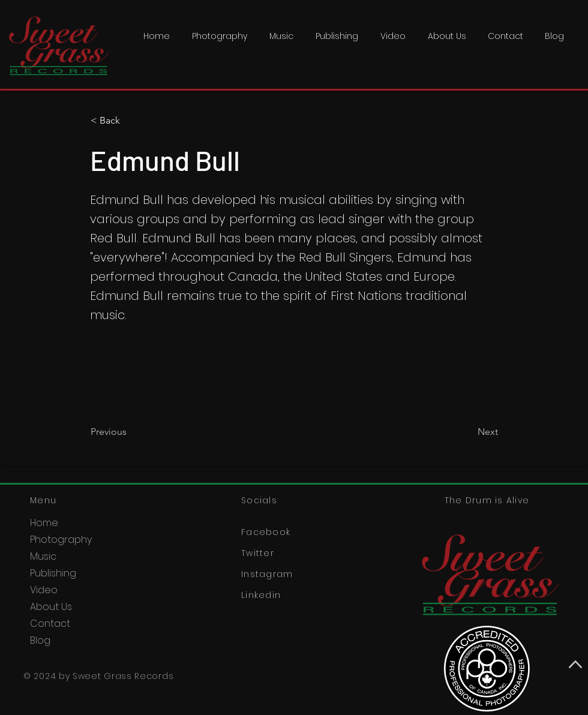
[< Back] (130, 121)
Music (43, 556)
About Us (51, 607)
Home (44, 523)
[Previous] (130, 432)
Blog (40, 640)
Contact (50, 624)
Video (44, 590)
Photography (61, 540)
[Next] (468, 432)
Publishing (53, 573)
